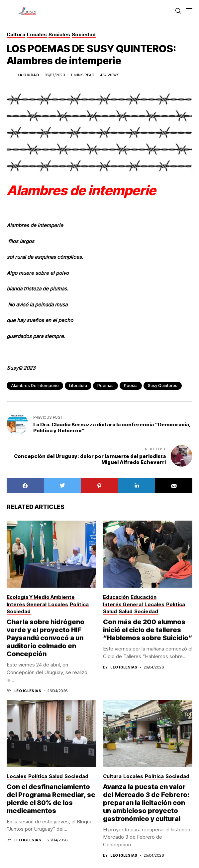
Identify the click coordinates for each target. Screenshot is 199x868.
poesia (131, 386)
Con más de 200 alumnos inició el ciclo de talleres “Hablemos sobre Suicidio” (148, 630)
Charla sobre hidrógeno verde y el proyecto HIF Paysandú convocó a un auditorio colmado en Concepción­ (46, 638)
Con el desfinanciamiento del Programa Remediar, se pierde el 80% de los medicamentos (51, 799)
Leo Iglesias (28, 691)
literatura (78, 386)
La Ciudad (28, 75)
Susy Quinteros (163, 386)
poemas (105, 386)
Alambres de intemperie (35, 386)
